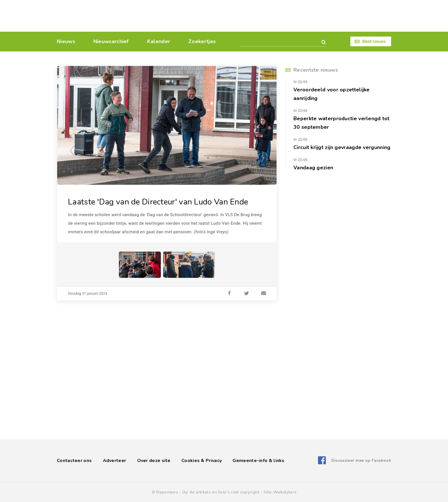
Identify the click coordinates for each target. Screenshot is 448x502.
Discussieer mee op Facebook (361, 460)
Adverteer (115, 461)
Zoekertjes (202, 41)
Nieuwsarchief (111, 41)
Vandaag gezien (313, 168)
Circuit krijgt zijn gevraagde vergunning (342, 147)
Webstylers (285, 492)
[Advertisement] (263, 16)
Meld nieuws (374, 41)
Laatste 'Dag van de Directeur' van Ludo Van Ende (158, 202)
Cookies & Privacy (202, 461)
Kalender (159, 41)
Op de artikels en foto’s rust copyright (221, 492)
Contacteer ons (74, 461)
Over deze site (154, 461)
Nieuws (66, 41)
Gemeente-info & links (258, 461)
